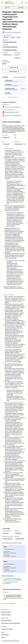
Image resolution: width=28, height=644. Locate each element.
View (23, 89)
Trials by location (6, 615)
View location (14, 71)
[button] (10, 42)
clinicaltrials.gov (12, 604)
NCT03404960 (6, 62)
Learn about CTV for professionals (11, 623)
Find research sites (6, 620)
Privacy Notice (5, 635)
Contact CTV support (7, 629)
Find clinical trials (6, 612)
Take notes (14, 67)
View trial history (14, 97)
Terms (3, 637)
